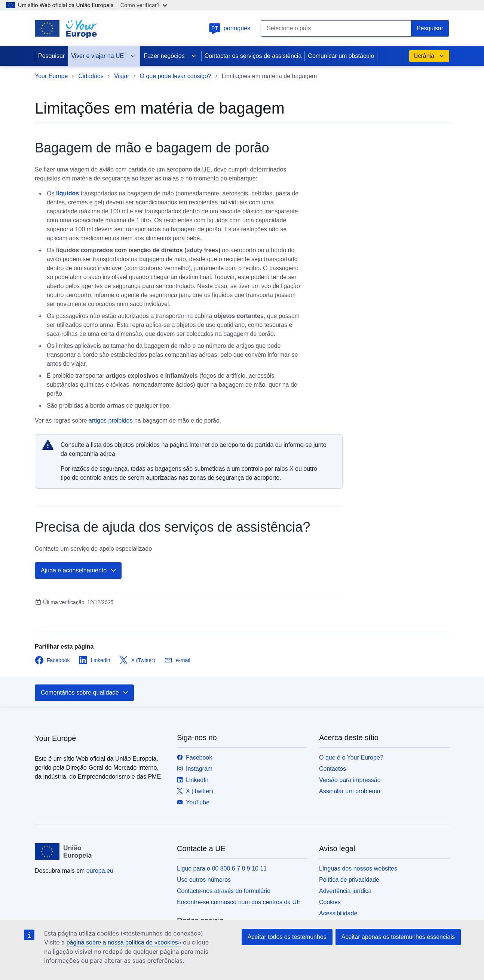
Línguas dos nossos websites (358, 868)
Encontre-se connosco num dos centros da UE (239, 902)
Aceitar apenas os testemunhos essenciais (398, 937)
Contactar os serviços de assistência (253, 56)
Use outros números (204, 880)
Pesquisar (51, 56)
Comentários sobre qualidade (85, 693)
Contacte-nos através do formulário (224, 891)
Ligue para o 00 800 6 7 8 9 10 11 (222, 868)
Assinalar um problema (350, 791)
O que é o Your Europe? (351, 758)
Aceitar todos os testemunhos (287, 937)
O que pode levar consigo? (176, 76)
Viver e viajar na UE (103, 56)
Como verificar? (144, 5)
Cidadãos (91, 76)
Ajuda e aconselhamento (79, 571)
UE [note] (206, 169)
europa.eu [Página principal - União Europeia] (100, 871)
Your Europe (51, 76)
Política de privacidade (349, 880)
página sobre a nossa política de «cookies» (124, 942)
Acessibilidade (338, 913)
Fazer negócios (170, 56)
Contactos (333, 769)
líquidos (68, 193)
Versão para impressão (350, 780)
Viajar (122, 76)
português (229, 28)
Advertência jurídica (345, 891)
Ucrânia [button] (429, 56)
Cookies (330, 902)
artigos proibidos (111, 421)
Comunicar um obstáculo (341, 56)
